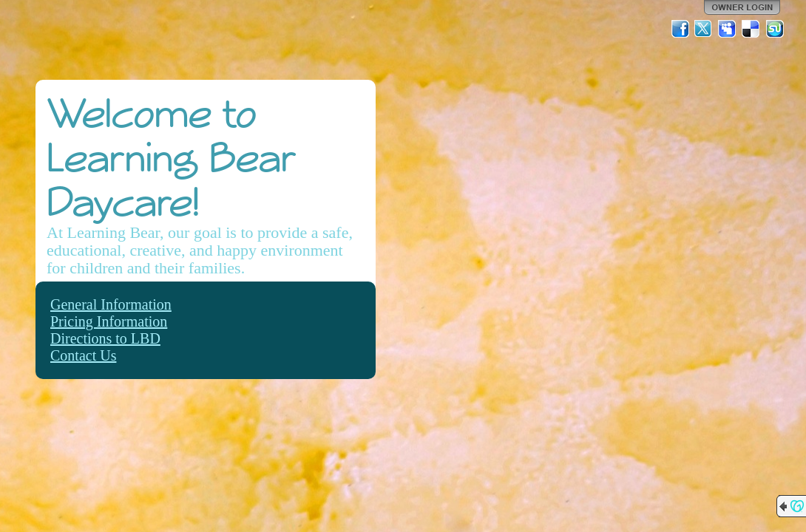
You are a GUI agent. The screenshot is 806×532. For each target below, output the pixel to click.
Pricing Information (109, 321)
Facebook (680, 29)
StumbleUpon (775, 29)
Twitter (704, 29)
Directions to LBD (105, 338)
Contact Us (83, 355)
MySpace (728, 29)
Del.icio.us (751, 29)
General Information (111, 304)
